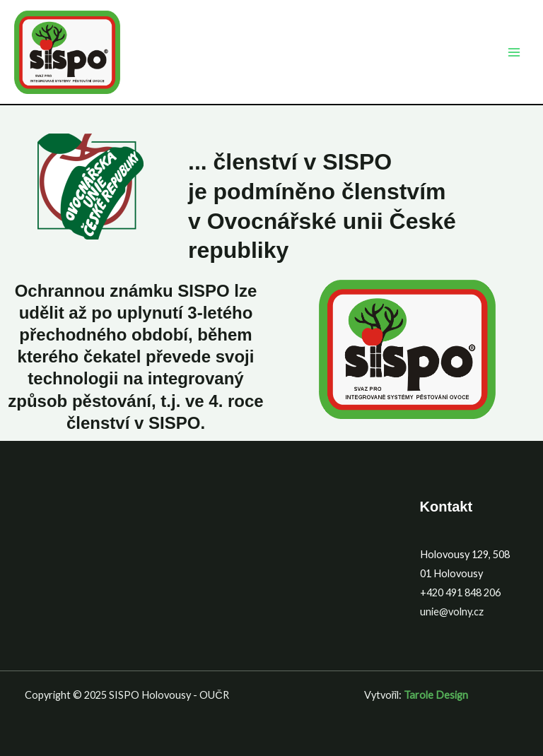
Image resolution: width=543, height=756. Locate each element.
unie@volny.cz (452, 612)
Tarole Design (436, 695)
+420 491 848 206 (460, 592)
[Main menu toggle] (514, 52)
